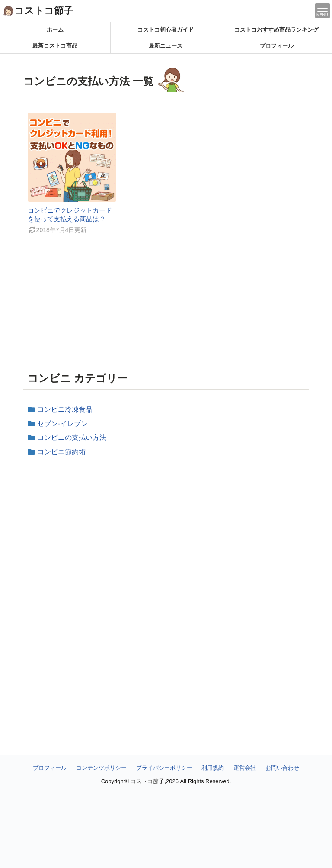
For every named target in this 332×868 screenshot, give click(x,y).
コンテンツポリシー (101, 768)
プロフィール (277, 46)
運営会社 (245, 768)
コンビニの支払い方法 (72, 437)
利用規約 (213, 768)
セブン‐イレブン (62, 424)
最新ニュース (166, 46)
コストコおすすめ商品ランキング (276, 30)
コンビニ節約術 (61, 452)
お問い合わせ (282, 768)
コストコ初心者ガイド (166, 30)
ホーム (55, 30)
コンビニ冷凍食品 (65, 409)
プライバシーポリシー (164, 768)
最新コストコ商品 (55, 46)
